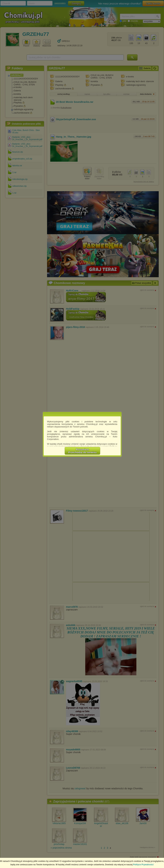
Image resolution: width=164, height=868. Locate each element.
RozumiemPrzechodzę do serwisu (83, 451)
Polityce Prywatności (143, 865)
